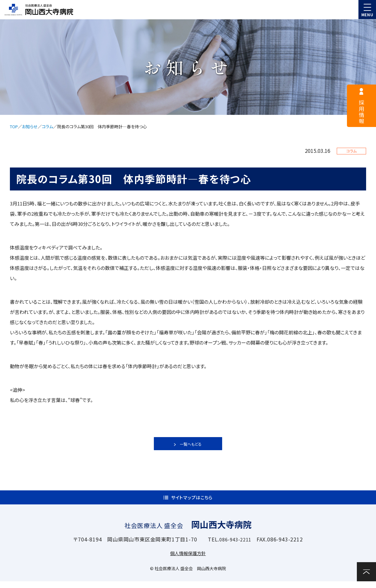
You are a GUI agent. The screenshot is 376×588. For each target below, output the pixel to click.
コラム (47, 127)
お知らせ (30, 127)
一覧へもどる (191, 444)
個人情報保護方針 (188, 560)
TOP (14, 127)
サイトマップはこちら (192, 501)
